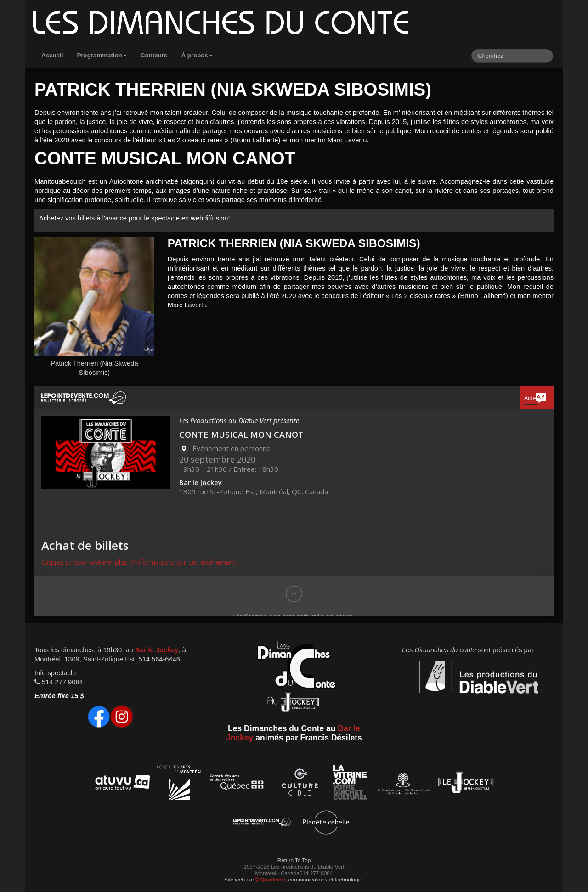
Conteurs (154, 55)
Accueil (52, 55)
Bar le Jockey (157, 650)
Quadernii (270, 879)
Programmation (102, 55)
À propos (197, 55)
